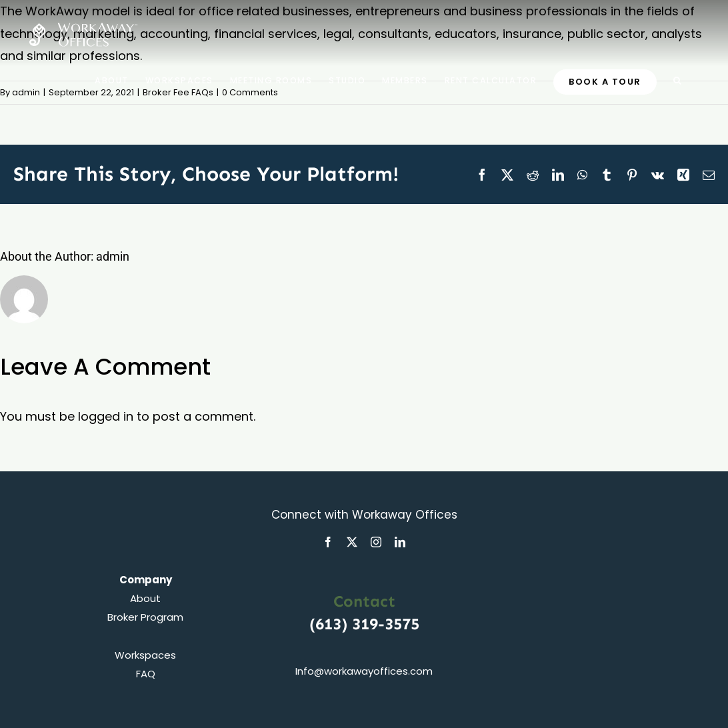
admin (26, 92)
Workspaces (145, 655)
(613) (331, 624)
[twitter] (352, 542)
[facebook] (328, 542)
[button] (678, 80)
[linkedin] (400, 542)
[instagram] (376, 542)
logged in (106, 416)
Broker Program (145, 617)
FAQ (146, 674)
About (145, 598)
